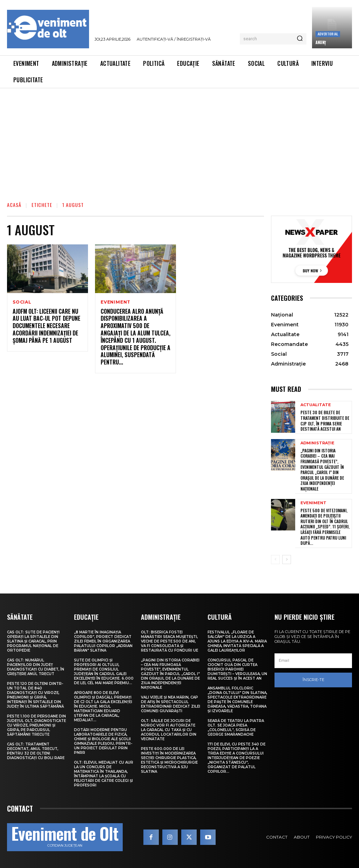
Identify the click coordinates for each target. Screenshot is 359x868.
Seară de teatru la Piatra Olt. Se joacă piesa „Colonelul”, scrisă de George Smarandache (236, 728)
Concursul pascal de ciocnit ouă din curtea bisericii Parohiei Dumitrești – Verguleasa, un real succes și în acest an (237, 669)
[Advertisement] (179, 141)
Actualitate (316, 405)
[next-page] (287, 560)
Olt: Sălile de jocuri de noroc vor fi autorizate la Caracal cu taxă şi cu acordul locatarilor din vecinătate (169, 730)
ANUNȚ (321, 42)
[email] (313, 661)
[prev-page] (275, 560)
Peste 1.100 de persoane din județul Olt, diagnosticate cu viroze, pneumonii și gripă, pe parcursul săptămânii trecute (36, 725)
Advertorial (328, 34)
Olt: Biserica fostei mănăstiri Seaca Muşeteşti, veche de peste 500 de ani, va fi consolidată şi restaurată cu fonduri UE (170, 641)
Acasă (14, 205)
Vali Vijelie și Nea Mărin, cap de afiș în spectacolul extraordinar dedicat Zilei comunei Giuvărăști (171, 704)
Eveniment (116, 302)
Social (22, 302)
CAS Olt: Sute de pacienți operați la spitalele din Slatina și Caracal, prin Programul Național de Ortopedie (33, 641)
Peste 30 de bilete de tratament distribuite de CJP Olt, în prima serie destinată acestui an (325, 421)
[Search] (300, 39)
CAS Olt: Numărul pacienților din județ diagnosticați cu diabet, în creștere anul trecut (36, 667)
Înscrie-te (313, 680)
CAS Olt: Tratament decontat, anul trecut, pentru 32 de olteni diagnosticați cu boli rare (36, 751)
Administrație (317, 443)
